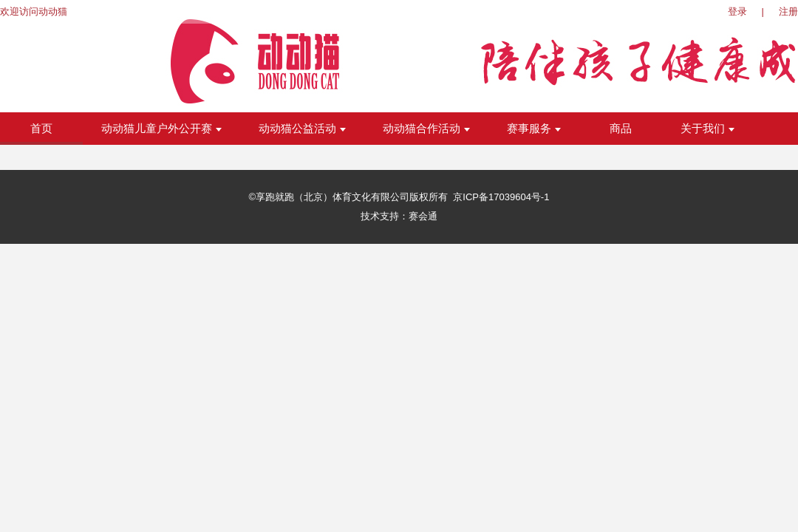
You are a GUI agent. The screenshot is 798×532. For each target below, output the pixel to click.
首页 (41, 129)
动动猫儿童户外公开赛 (161, 129)
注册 (788, 11)
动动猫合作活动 (426, 129)
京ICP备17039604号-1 (501, 197)
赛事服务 (534, 129)
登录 (737, 11)
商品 (621, 129)
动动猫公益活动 (302, 129)
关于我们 (707, 129)
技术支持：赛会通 (399, 216)
